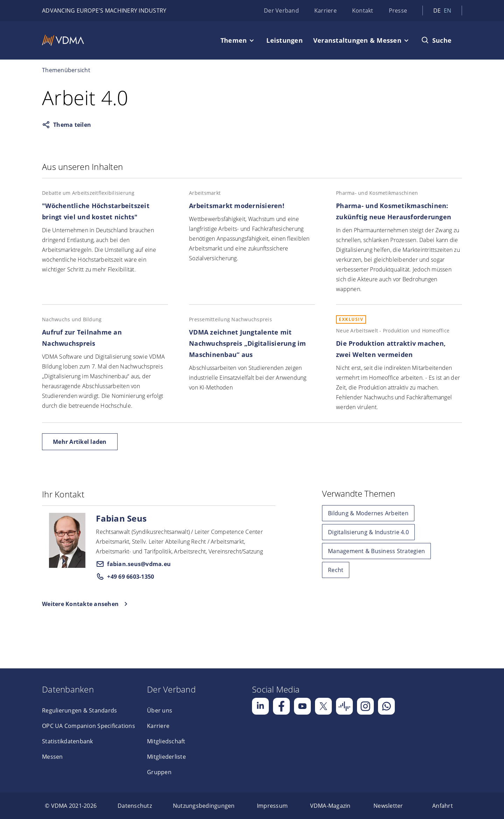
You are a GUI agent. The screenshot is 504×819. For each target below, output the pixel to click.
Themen (234, 40)
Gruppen (159, 772)
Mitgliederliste (166, 757)
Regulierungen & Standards (79, 710)
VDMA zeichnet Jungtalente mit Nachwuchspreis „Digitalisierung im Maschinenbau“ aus (248, 343)
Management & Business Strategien (376, 551)
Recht (336, 570)
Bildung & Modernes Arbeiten (368, 513)
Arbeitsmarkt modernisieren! (237, 206)
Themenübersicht (66, 70)
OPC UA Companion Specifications (89, 726)
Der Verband (281, 11)
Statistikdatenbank (68, 741)
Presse (398, 11)
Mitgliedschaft (166, 741)
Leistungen (285, 40)
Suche (442, 40)
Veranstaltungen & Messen (357, 40)
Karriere (325, 11)
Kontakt (363, 11)
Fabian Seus (121, 518)
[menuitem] (71, 806)
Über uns (160, 710)
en (448, 11)
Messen (52, 757)
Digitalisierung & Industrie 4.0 (368, 532)
